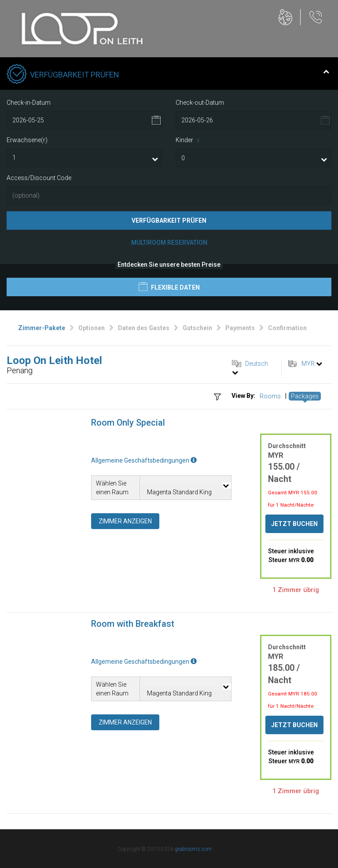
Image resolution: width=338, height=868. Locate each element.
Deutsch (257, 364)
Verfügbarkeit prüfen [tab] (168, 75)
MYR (308, 364)
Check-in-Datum (29, 103)
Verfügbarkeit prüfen (169, 221)
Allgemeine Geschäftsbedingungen (144, 460)
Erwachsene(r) (27, 140)
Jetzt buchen (294, 524)
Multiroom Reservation (169, 243)
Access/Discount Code (39, 178)
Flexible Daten (169, 287)
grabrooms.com (193, 849)
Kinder (189, 140)
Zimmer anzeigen (125, 521)
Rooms (270, 396)
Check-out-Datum (200, 103)
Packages (305, 396)
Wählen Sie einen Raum (112, 488)
